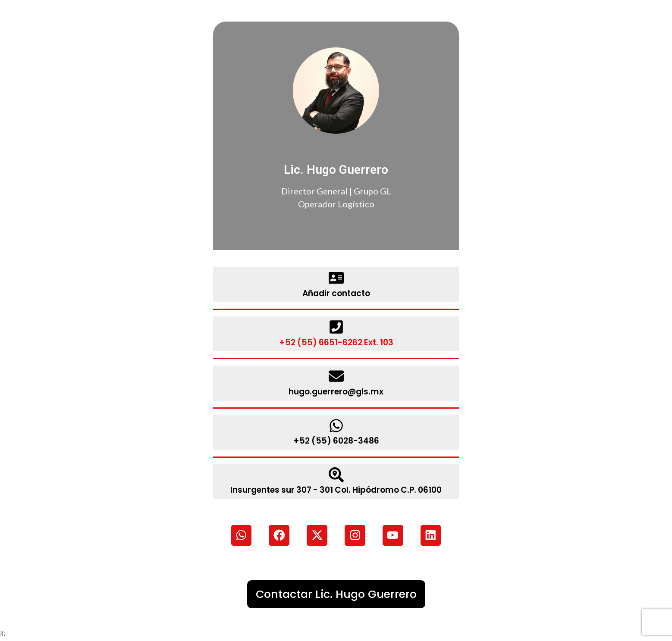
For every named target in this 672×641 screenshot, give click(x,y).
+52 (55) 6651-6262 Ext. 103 (336, 342)
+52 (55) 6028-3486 (336, 440)
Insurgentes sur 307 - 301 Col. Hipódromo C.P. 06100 (336, 489)
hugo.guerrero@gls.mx (336, 391)
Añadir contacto (336, 293)
